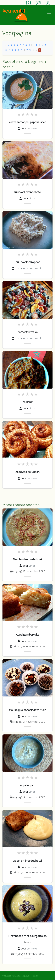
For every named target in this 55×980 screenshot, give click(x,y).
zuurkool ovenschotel (28, 192)
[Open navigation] (49, 15)
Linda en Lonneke (32, 268)
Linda (32, 198)
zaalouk (28, 402)
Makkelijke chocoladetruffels (28, 710)
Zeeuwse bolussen (27, 472)
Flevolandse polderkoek (27, 559)
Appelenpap (28, 785)
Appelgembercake (28, 635)
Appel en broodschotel (27, 861)
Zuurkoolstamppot (28, 262)
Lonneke (32, 128)
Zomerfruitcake (27, 332)
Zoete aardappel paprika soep (28, 122)
